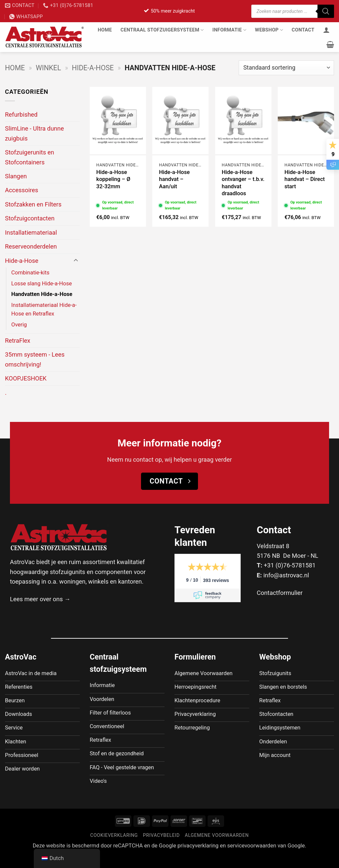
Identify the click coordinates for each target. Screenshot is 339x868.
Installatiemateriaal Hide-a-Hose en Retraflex (44, 310)
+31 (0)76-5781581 (290, 565)
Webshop (269, 30)
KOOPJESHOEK (26, 378)
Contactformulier (280, 593)
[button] (330, 44)
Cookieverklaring (114, 848)
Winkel (48, 68)
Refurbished (21, 115)
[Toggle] (76, 260)
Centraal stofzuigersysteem (162, 30)
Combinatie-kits (30, 273)
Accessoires (22, 190)
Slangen (16, 176)
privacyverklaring (198, 859)
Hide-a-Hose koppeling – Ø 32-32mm (113, 179)
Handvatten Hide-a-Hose (42, 294)
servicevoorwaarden (252, 859)
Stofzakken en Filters (33, 204)
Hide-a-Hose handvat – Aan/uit (174, 179)
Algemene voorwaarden (217, 848)
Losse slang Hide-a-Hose (42, 284)
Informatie (229, 30)
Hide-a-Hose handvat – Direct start (305, 179)
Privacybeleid (161, 848)
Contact (303, 30)
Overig (19, 325)
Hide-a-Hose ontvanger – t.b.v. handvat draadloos (243, 183)
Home (105, 30)
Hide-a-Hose (93, 68)
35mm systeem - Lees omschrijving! (35, 359)
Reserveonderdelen (31, 246)
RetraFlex (18, 341)
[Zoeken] (326, 11)
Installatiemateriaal (31, 232)
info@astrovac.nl (286, 575)
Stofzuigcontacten (30, 218)
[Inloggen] (326, 30)
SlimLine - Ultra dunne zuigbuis (34, 133)
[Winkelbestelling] (286, 68)
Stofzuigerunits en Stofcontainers (29, 157)
